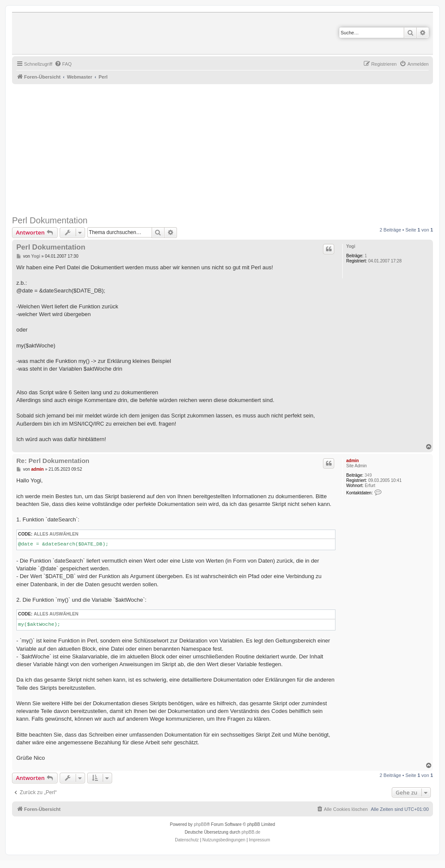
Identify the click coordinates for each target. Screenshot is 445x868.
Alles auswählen (56, 534)
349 (368, 475)
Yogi (351, 246)
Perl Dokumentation (50, 220)
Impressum (259, 840)
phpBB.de (251, 832)
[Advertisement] (229, 149)
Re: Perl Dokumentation (53, 461)
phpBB (200, 824)
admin (352, 461)
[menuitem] (63, 64)
